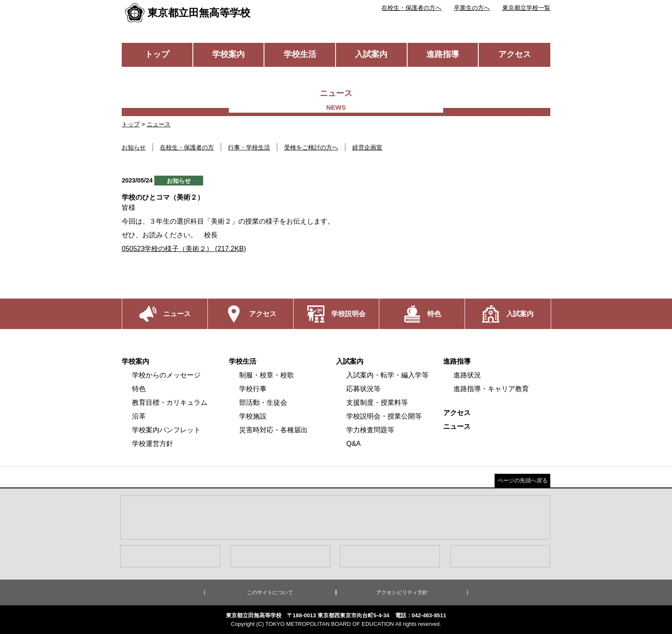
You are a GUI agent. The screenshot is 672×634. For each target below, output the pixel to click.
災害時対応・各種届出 (273, 430)
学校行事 (253, 389)
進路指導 (443, 54)
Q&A (354, 444)
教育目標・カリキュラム (170, 402)
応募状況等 (363, 389)
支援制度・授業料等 (377, 402)
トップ (157, 54)
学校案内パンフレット (166, 430)
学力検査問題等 (370, 430)
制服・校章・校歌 (267, 375)
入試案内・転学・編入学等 (387, 375)
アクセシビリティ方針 (402, 592)
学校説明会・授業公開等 (384, 416)
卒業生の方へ (472, 8)
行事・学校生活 (249, 147)
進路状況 (467, 375)
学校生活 (300, 54)
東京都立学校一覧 (526, 8)
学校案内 (228, 54)
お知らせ (134, 147)
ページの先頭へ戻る (523, 480)
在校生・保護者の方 (187, 147)
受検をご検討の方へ (311, 147)
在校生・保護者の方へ (411, 8)
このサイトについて (270, 592)
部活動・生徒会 (263, 402)
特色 (139, 389)
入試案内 (371, 54)
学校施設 (253, 416)
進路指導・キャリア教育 (491, 389)
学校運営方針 (153, 444)
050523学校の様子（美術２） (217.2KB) (184, 249)
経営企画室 (367, 147)
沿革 (139, 416)
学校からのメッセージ (166, 375)
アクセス (515, 54)
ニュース (159, 124)
